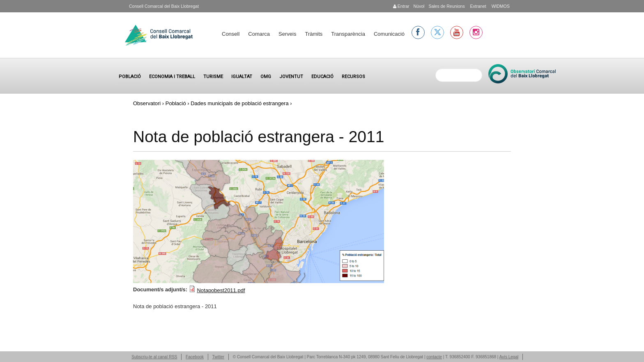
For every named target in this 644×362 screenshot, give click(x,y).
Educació (322, 77)
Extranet (478, 6)
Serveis (287, 34)
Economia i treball (172, 77)
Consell (231, 34)
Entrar (401, 6)
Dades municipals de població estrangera (239, 103)
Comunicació (389, 34)
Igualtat (242, 77)
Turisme (213, 77)
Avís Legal (509, 357)
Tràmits (314, 34)
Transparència (348, 34)
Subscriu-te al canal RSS (154, 357)
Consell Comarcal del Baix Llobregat (164, 6)
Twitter (218, 357)
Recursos (353, 77)
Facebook (195, 357)
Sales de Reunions (446, 6)
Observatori (147, 103)
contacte (434, 357)
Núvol (419, 6)
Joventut (291, 77)
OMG (266, 77)
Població (130, 77)
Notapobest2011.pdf (221, 290)
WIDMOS (500, 6)
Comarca (259, 34)
